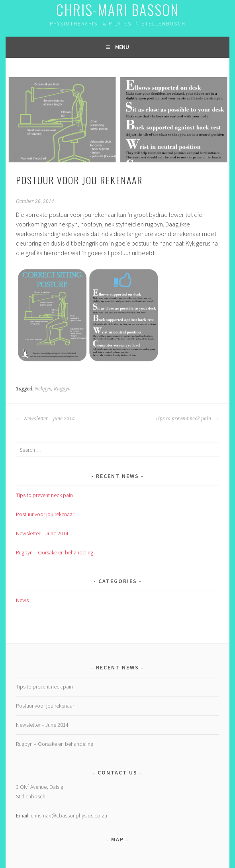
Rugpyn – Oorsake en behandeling (55, 552)
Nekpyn (43, 389)
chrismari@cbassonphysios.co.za (69, 815)
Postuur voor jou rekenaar (45, 514)
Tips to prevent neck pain (187, 419)
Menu (122, 47)
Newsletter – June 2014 (45, 419)
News (22, 600)
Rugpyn (62, 389)
